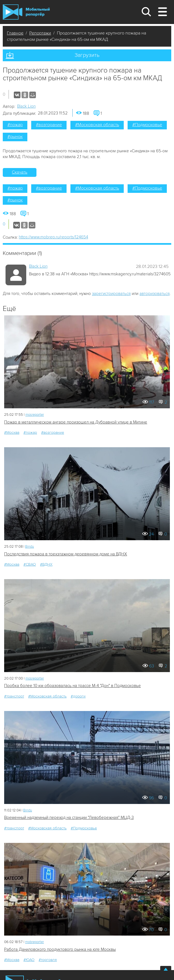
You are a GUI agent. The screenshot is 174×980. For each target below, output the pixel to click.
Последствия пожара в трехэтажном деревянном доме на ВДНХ (66, 554)
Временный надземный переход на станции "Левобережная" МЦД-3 (69, 817)
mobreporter (35, 942)
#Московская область (97, 125)
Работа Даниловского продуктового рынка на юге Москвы (60, 949)
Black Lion (26, 106)
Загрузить (87, 55)
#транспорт (14, 696)
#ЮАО (29, 960)
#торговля (48, 960)
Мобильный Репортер (26, 12)
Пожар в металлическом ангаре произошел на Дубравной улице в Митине (76, 422)
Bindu (30, 547)
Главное (15, 33)
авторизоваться (155, 294)
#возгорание (49, 125)
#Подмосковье (147, 125)
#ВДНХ (46, 564)
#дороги (78, 696)
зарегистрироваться (111, 294)
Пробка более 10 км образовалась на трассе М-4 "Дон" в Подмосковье (72, 686)
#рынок (15, 137)
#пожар (15, 125)
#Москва (12, 432)
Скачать (20, 172)
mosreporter (35, 415)
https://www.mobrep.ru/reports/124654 (53, 237)
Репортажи (40, 33)
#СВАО (30, 564)
